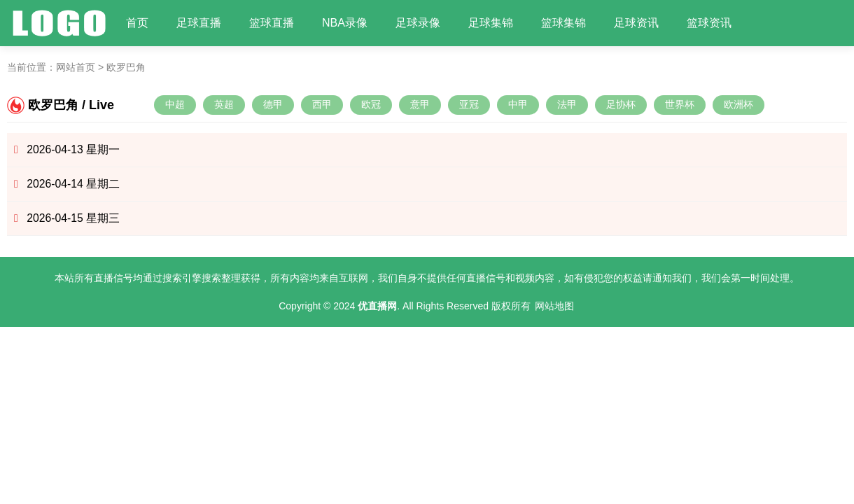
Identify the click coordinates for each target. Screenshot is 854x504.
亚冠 (469, 104)
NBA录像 (345, 23)
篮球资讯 (709, 23)
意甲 (420, 104)
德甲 (273, 104)
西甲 (322, 104)
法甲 (567, 104)
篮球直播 (272, 23)
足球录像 (418, 23)
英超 (224, 104)
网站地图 (554, 306)
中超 (175, 104)
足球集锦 (491, 23)
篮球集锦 (563, 23)
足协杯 (621, 104)
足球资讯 (636, 23)
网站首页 (76, 67)
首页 (137, 23)
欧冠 (371, 104)
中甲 (518, 104)
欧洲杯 (738, 104)
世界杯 (680, 104)
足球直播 (199, 23)
